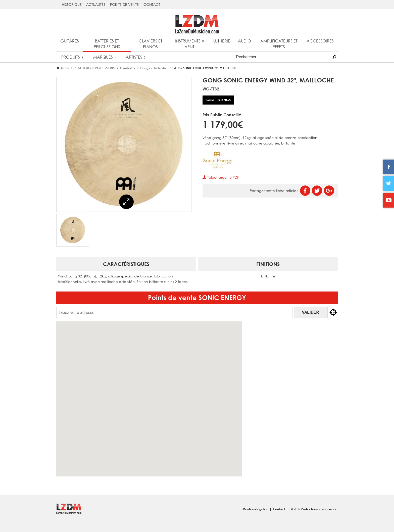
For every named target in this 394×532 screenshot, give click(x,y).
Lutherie (222, 41)
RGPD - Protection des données (313, 509)
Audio (244, 41)
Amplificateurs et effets (279, 44)
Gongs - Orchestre (154, 68)
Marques (103, 57)
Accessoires (320, 41)
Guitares (70, 41)
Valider (315, 312)
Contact (152, 4)
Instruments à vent (190, 44)
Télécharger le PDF (221, 177)
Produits (71, 57)
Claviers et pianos (151, 44)
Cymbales (128, 68)
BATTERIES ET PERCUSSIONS (96, 68)
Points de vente (124, 4)
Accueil (66, 68)
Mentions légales (255, 509)
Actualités (96, 4)
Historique (72, 4)
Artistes (134, 57)
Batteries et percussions (107, 44)
